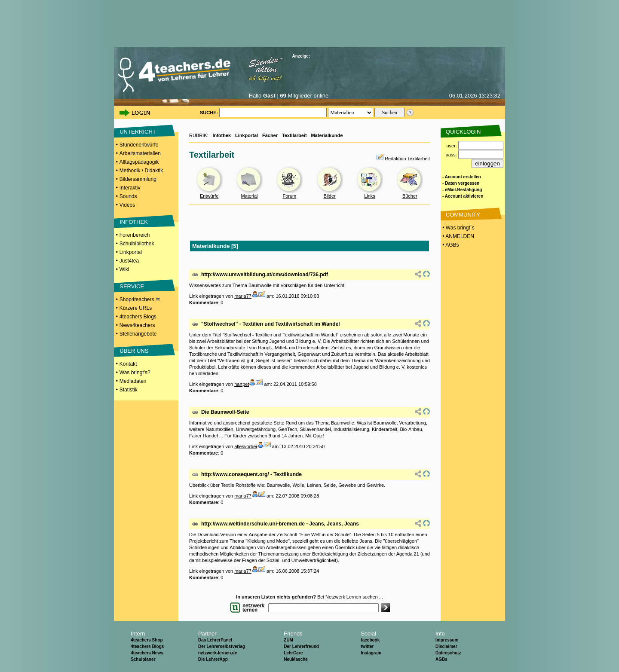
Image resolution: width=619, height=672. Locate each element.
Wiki (124, 269)
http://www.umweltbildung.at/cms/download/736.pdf (265, 275)
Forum (289, 196)
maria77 (243, 296)
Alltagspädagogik (139, 162)
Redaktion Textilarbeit (407, 159)
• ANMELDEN (458, 236)
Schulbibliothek (137, 244)
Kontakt (128, 364)
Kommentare (204, 302)
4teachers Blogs (138, 317)
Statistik (129, 390)
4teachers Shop (147, 640)
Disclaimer (446, 646)
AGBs (441, 659)
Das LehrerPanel (215, 640)
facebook (370, 640)
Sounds (128, 196)
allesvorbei (246, 446)
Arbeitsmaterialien (140, 153)
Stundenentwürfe (139, 145)
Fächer (270, 135)
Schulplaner (143, 659)
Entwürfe (209, 196)
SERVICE (132, 286)
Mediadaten (133, 381)
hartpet (242, 384)
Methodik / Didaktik (141, 171)
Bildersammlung (138, 179)
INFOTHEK (134, 222)
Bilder (330, 196)
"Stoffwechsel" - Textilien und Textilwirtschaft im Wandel (271, 324)
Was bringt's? (135, 373)
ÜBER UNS (134, 351)
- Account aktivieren (463, 196)
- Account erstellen (462, 177)
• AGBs (450, 245)
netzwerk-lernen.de (218, 653)
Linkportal (131, 252)
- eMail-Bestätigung (462, 190)
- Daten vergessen (461, 183)
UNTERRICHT (138, 132)
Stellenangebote (138, 334)
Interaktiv (130, 188)
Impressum (447, 640)
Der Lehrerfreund (301, 646)
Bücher (410, 196)
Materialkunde (327, 135)
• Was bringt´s (458, 228)
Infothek (222, 135)
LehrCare (293, 653)
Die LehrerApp (213, 659)
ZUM (288, 640)
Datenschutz (448, 653)
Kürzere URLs (136, 308)
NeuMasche (296, 659)
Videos (127, 205)
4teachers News (147, 653)
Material (249, 196)
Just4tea (129, 261)
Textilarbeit (294, 135)
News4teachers (137, 325)
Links (370, 196)
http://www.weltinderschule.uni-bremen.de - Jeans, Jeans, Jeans (280, 524)
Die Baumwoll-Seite (225, 412)
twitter (367, 646)
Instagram (371, 653)
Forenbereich (135, 235)
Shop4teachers (140, 299)
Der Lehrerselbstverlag (222, 646)
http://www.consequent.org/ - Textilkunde (251, 474)
